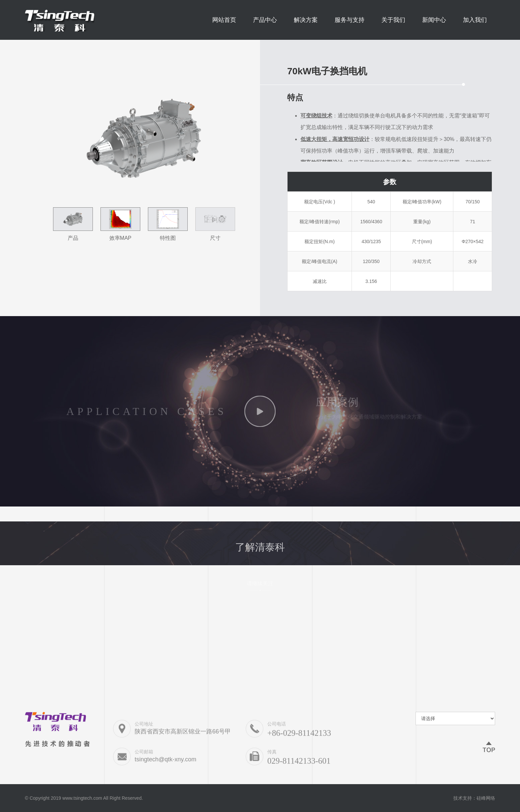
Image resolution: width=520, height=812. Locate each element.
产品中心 (265, 20)
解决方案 (306, 20)
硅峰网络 (486, 798)
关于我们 (393, 20)
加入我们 (475, 20)
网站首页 (224, 20)
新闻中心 (434, 20)
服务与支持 (350, 20)
